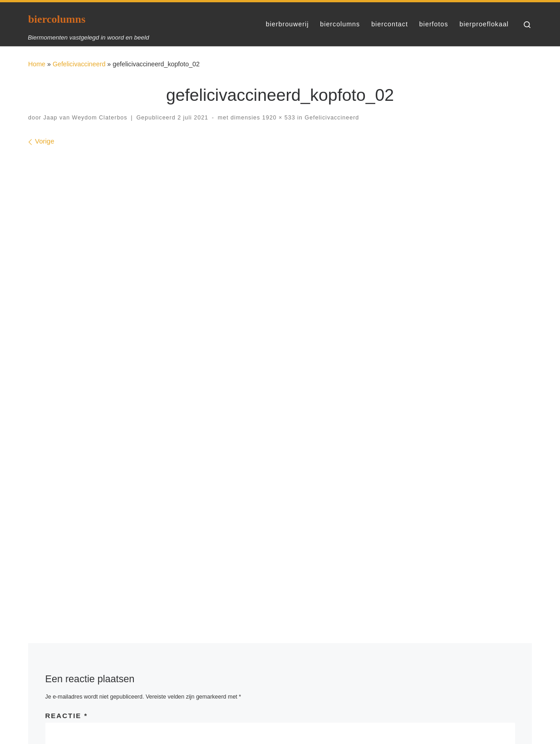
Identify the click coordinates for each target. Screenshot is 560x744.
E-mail (222, 482)
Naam (61, 482)
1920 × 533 (278, 118)
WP (72, 728)
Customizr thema (175, 728)
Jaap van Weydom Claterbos (85, 118)
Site (373, 482)
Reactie (67, 401)
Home (37, 64)
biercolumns (52, 715)
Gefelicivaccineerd (79, 64)
